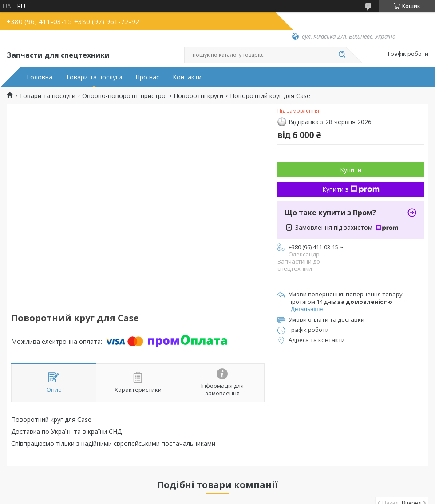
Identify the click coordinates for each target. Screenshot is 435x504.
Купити (351, 170)
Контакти (187, 77)
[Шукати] (342, 55)
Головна (40, 77)
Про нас (147, 77)
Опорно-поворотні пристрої (125, 96)
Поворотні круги (198, 96)
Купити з (351, 189)
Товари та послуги (94, 77)
